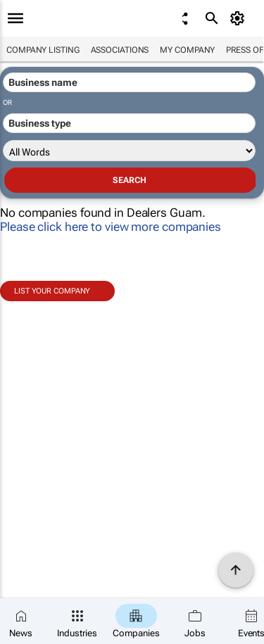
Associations (120, 50)
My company (187, 50)
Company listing (43, 50)
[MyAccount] (240, 18)
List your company (52, 291)
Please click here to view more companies (111, 227)
